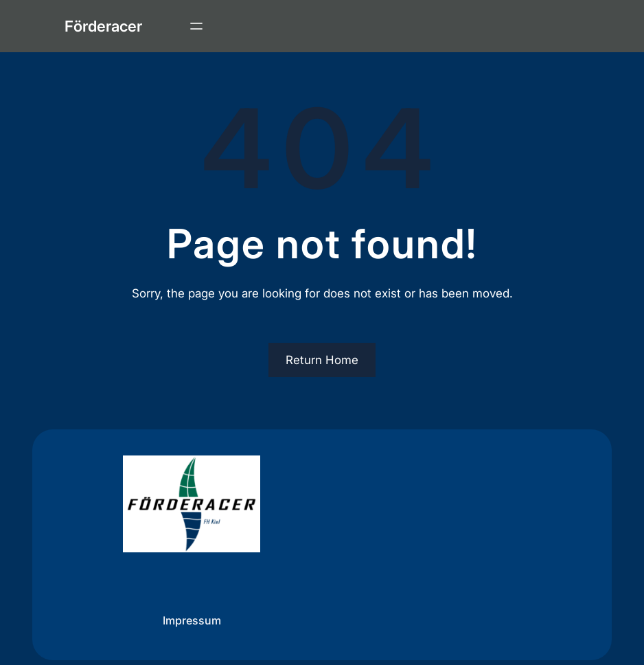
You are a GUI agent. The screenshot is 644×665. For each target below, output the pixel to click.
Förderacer (103, 26)
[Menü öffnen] (196, 26)
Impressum (192, 620)
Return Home (322, 360)
